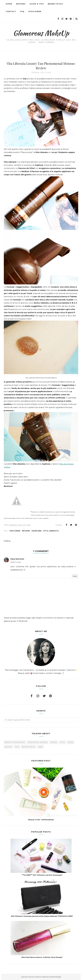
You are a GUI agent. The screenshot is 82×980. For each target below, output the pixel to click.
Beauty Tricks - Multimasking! (41, 820)
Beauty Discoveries (15, 742)
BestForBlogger (56, 977)
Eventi (54, 742)
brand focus (29, 747)
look (40, 747)
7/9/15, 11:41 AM (16, 562)
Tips (17, 747)
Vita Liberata (51, 531)
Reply (75, 576)
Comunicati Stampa (38, 742)
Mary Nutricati (17, 559)
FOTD (62, 742)
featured (15, 531)
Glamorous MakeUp (41, 33)
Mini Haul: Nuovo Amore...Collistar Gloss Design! (42, 957)
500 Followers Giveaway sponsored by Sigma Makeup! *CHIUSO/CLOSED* (42, 916)
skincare (37, 531)
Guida (71, 742)
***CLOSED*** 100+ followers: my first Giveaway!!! (42, 875)
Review (26, 531)
